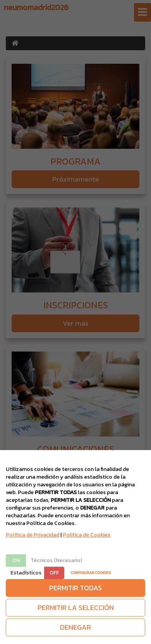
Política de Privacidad (33, 535)
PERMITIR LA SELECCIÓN (76, 607)
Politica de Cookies (87, 535)
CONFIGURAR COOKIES (91, 573)
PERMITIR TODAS (75, 588)
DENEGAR (75, 627)
